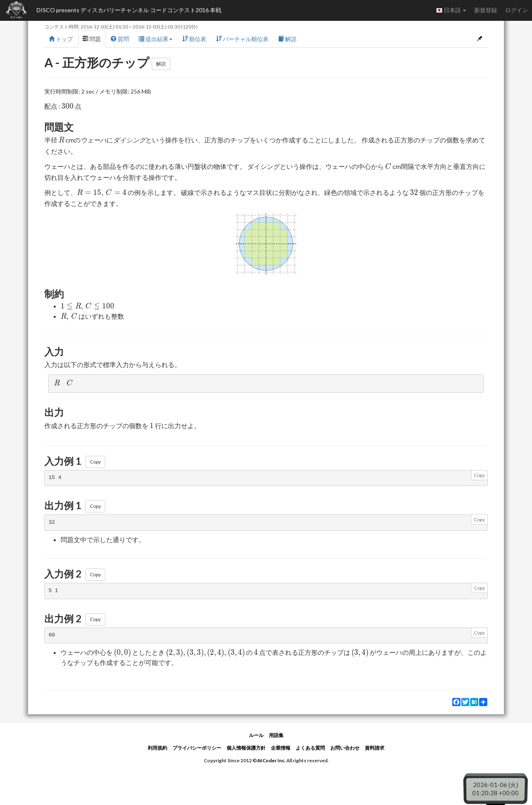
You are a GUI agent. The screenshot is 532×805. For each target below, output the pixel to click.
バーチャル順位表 (242, 39)
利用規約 (157, 748)
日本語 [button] (451, 10)
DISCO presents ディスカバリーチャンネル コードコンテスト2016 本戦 (129, 10)
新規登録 (486, 10)
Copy (95, 462)
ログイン (517, 10)
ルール (256, 735)
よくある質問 (310, 748)
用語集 (276, 735)
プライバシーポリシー (197, 748)
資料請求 (375, 748)
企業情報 (281, 748)
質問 (120, 39)
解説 (287, 39)
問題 (92, 39)
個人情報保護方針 (246, 748)
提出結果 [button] (156, 39)
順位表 (194, 39)
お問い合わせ (345, 748)
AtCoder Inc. (271, 760)
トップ (61, 39)
